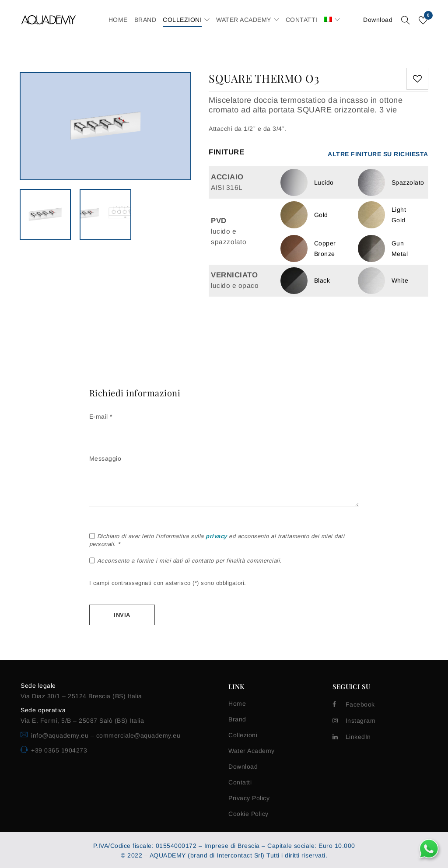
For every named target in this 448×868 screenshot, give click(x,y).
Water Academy (252, 751)
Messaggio (224, 482)
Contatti (240, 782)
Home (237, 703)
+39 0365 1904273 (59, 750)
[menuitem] (328, 20)
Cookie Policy (248, 814)
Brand (237, 719)
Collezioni (243, 735)
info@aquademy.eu (61, 735)
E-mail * (224, 423)
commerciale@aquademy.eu (138, 735)
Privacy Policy (249, 798)
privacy (216, 536)
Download (378, 20)
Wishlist (428, 17)
